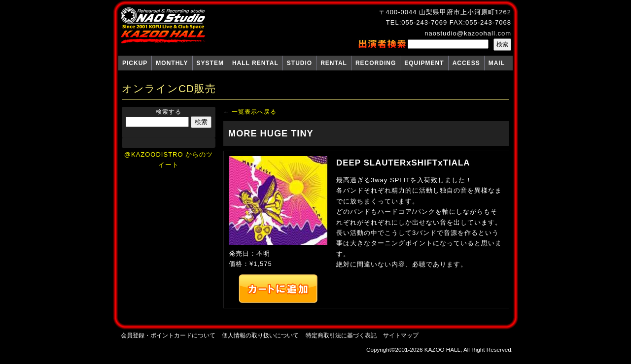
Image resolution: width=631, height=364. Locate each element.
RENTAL (334, 63)
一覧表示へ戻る (254, 112)
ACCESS (466, 63)
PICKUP (135, 63)
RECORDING (376, 63)
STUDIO (299, 63)
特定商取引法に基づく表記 (341, 335)
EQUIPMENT (424, 63)
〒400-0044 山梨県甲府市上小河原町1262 (445, 12)
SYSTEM (210, 63)
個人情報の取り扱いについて (260, 335)
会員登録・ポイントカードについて (168, 335)
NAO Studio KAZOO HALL (163, 26)
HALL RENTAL (255, 63)
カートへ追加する (278, 289)
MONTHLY (172, 63)
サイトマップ (401, 335)
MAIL (497, 63)
